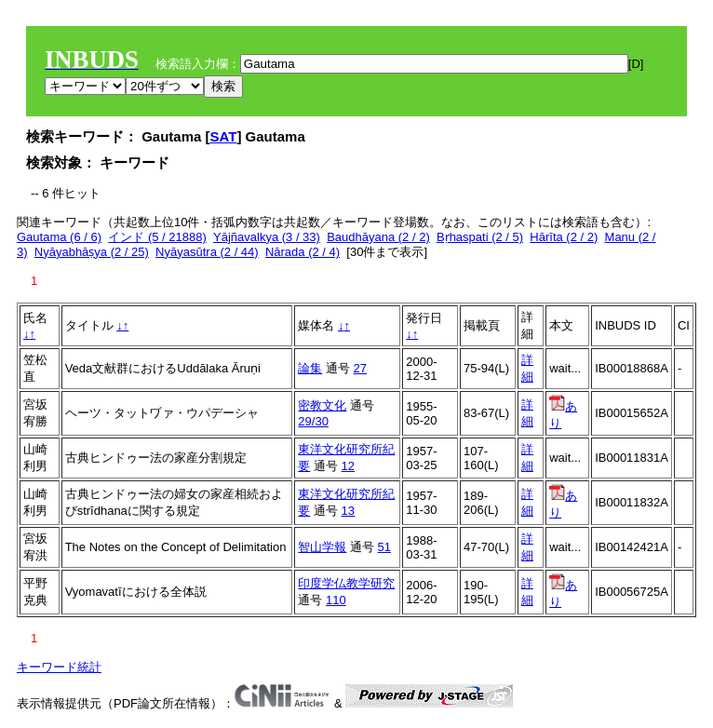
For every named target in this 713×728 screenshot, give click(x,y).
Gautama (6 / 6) (59, 237)
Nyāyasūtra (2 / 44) (207, 252)
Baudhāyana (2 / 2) (378, 237)
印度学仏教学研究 (346, 583)
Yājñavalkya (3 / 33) (267, 237)
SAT (224, 136)
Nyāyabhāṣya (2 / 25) (92, 252)
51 (384, 547)
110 (336, 600)
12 (348, 466)
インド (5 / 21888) (157, 237)
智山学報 (322, 547)
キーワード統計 (59, 667)
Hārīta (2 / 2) (564, 237)
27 (360, 368)
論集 (310, 368)
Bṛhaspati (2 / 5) (480, 237)
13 (348, 511)
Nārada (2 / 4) (303, 252)
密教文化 (322, 405)
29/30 (313, 421)
